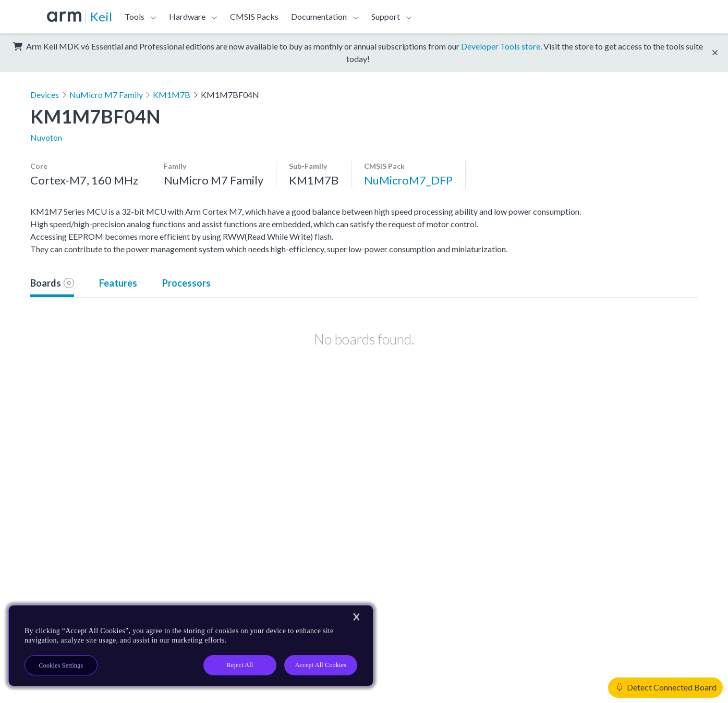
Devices (45, 95)
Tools (135, 16)
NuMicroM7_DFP (408, 180)
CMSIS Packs (254, 16)
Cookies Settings (61, 665)
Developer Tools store (501, 46)
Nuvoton (46, 137)
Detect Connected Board (666, 687)
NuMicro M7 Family (106, 95)
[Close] (356, 617)
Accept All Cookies (321, 665)
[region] (191, 646)
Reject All (240, 665)
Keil (101, 16)
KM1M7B (172, 95)
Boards (52, 283)
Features (118, 283)
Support (386, 16)
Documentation (319, 16)
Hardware (187, 16)
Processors (186, 283)
